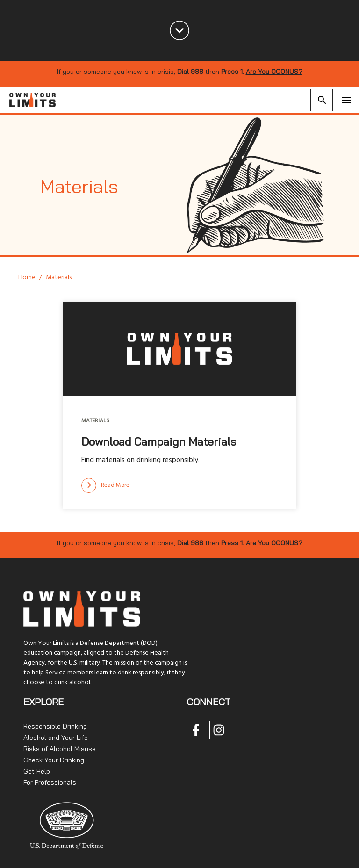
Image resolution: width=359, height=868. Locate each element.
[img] (179, 349)
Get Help (37, 771)
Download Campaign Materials (159, 441)
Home (27, 278)
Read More (105, 485)
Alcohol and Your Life (56, 738)
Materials (95, 421)
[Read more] (105, 485)
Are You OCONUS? (274, 72)
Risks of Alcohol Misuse (60, 749)
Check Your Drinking (54, 760)
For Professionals (50, 782)
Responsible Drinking (55, 726)
